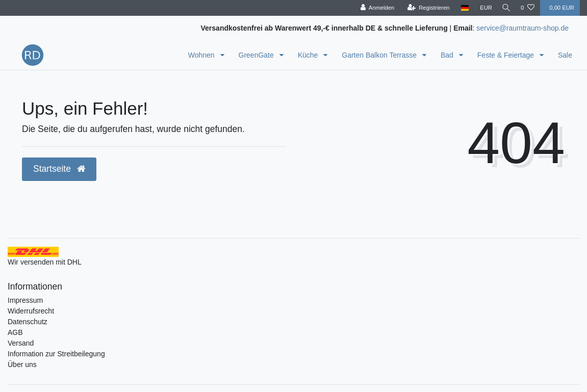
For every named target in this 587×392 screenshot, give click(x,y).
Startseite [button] (59, 169)
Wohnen (202, 55)
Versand (21, 343)
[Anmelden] (374, 8)
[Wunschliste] (528, 8)
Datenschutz (28, 322)
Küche (309, 55)
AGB (15, 332)
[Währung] (483, 8)
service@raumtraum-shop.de (522, 28)
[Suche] (505, 8)
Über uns (22, 364)
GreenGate (257, 55)
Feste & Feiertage (507, 55)
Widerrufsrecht (31, 311)
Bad (448, 55)
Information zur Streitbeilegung (56, 354)
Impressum (25, 300)
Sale (565, 55)
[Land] (462, 8)
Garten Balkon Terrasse (380, 55)
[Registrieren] (425, 8)
